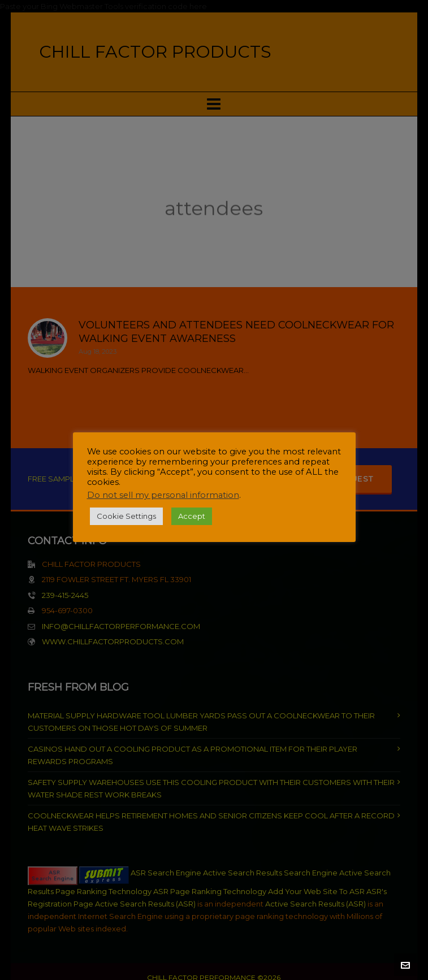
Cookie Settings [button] (126, 516)
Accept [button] (192, 516)
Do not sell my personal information (163, 495)
